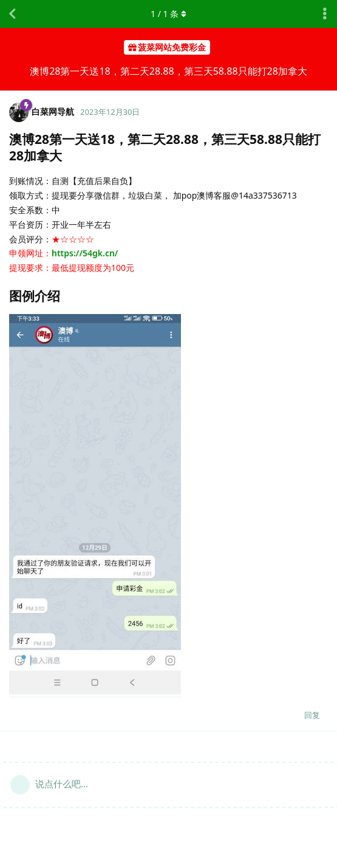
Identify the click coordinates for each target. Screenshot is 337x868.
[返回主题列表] (12, 14)
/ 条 (168, 14)
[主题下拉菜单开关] (325, 14)
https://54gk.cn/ (85, 253)
